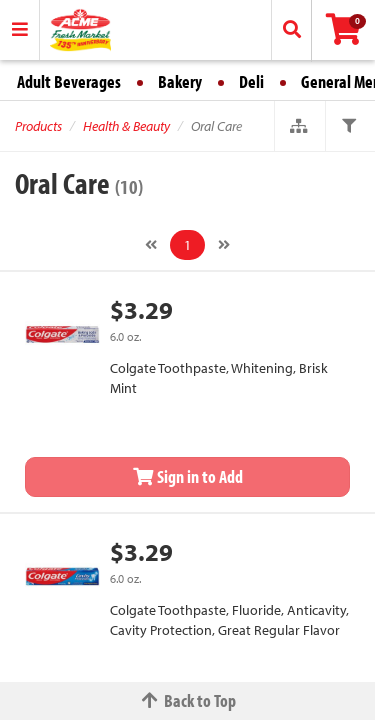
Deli (251, 81)
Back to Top (188, 700)
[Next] (224, 245)
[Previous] (151, 245)
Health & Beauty (126, 126)
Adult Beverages (69, 81)
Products (38, 126)
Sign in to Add (188, 476)
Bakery (180, 81)
